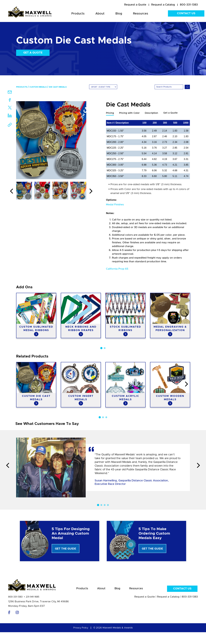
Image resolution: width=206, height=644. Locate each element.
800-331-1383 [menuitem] (189, 5)
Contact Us (186, 13)
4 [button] (108, 505)
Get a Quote (33, 53)
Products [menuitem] (78, 14)
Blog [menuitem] (119, 14)
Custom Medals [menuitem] (38, 87)
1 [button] (101, 348)
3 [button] (106, 417)
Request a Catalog (168, 599)
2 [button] (105, 348)
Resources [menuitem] (141, 14)
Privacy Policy (81, 630)
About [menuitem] (100, 14)
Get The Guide (66, 549)
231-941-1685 (33, 599)
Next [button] (91, 191)
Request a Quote (145, 599)
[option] (51, 140)
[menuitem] (135, 5)
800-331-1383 (15, 599)
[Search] (169, 87)
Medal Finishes (115, 205)
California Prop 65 (117, 269)
